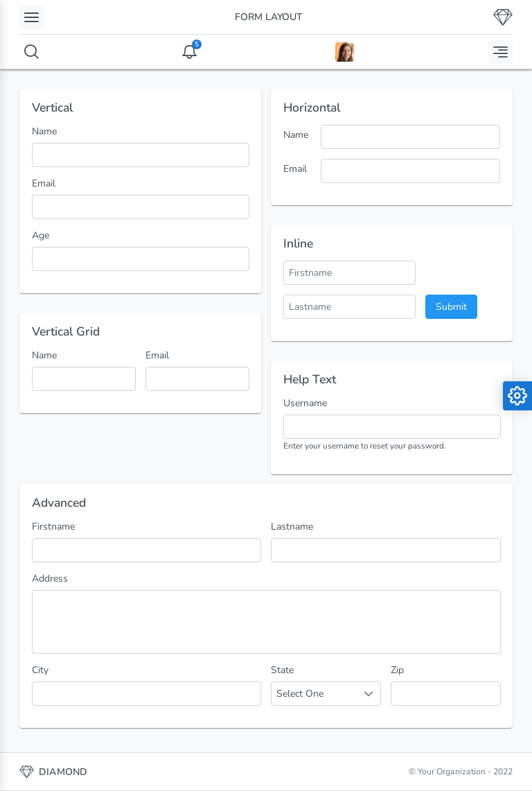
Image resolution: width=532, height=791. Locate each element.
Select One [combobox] (300, 694)
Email (44, 183)
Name (44, 131)
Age (41, 235)
